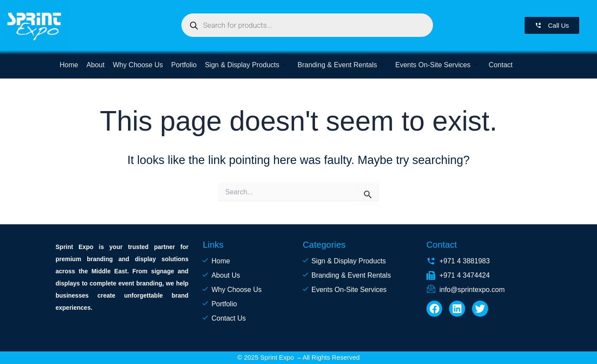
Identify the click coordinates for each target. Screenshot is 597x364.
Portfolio (182, 65)
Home (69, 65)
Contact (497, 65)
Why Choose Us (137, 65)
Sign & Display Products (244, 65)
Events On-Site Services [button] (434, 65)
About (95, 65)
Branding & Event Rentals (338, 65)
